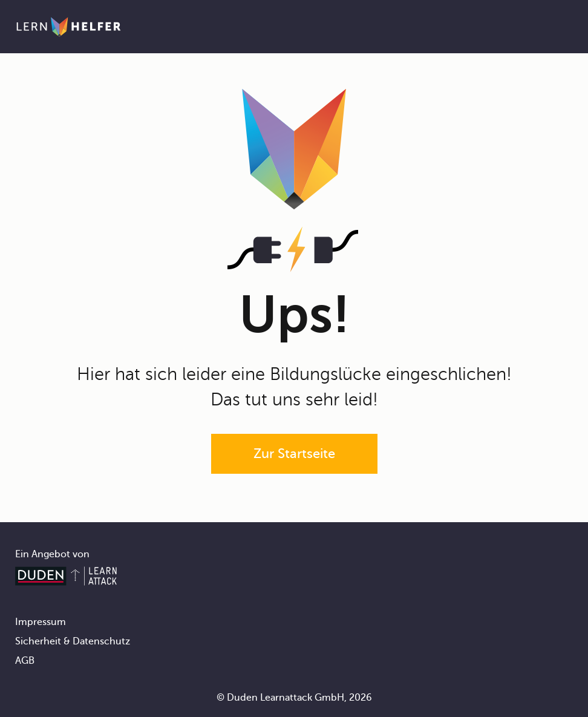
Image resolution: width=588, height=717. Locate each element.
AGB (25, 661)
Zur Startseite (294, 453)
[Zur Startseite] (69, 27)
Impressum (41, 622)
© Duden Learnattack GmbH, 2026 (294, 698)
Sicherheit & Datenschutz (73, 641)
